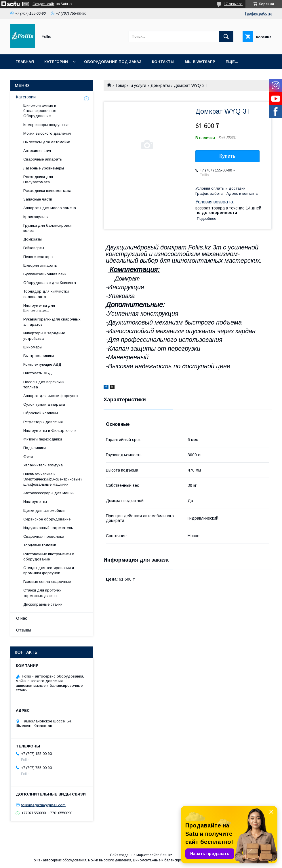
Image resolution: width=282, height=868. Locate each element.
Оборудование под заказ (113, 62)
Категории (56, 62)
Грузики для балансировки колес (47, 228)
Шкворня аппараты (40, 265)
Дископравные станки (43, 604)
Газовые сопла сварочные (47, 582)
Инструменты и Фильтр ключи (50, 431)
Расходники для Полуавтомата (38, 179)
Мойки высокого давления (47, 133)
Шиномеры (33, 347)
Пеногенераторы (38, 257)
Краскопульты (36, 217)
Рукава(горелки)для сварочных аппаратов (52, 322)
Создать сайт (43, 4)
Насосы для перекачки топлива (44, 385)
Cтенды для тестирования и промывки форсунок (49, 570)
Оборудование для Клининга (50, 283)
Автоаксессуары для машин (49, 493)
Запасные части (38, 199)
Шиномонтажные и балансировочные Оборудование (40, 111)
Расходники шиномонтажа (47, 191)
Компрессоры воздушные (46, 125)
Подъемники (35, 448)
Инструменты (35, 502)
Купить (228, 156)
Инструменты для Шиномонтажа (39, 308)
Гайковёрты (34, 248)
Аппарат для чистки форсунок (51, 396)
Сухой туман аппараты (44, 404)
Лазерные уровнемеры (44, 168)
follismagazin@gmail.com (43, 805)
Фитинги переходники (43, 439)
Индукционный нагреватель (48, 528)
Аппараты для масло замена (50, 208)
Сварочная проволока (44, 536)
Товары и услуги (131, 85)
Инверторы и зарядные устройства (44, 336)
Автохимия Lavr (37, 151)
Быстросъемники (39, 356)
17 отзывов (233, 4)
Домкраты (160, 85)
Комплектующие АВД (42, 364)
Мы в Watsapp (200, 62)
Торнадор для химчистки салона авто (46, 294)
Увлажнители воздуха (43, 465)
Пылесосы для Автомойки (47, 142)
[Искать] (226, 37)
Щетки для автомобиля (44, 511)
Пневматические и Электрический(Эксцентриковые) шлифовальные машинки (53, 479)
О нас (22, 618)
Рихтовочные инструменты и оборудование (49, 557)
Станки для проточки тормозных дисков (42, 593)
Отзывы (24, 630)
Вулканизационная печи (45, 274)
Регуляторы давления (43, 422)
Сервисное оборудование (47, 519)
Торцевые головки (40, 545)
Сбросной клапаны (41, 413)
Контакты (163, 62)
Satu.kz (166, 855)
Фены (28, 456)
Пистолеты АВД (38, 373)
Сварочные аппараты (43, 159)
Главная (25, 62)
